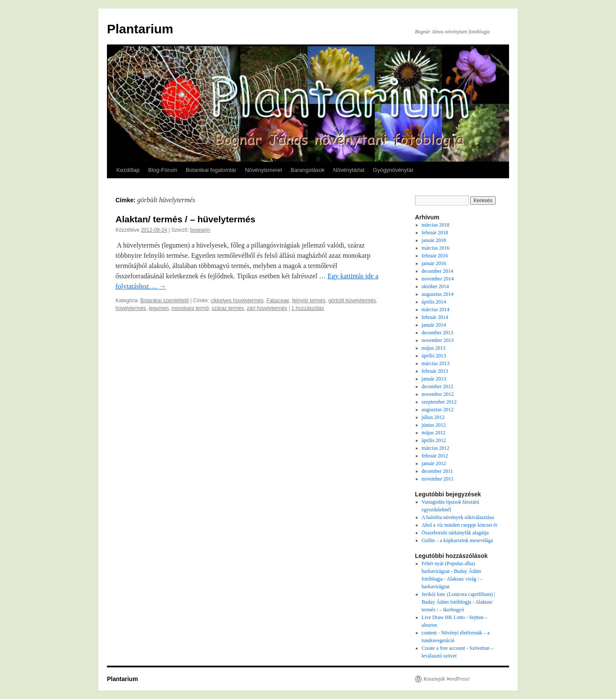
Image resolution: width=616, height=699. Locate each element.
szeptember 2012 (439, 402)
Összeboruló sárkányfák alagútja (455, 533)
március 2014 (436, 310)
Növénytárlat (349, 170)
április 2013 (434, 356)
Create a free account (444, 648)
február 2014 (435, 317)
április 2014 (434, 302)
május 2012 (434, 433)
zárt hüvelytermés (267, 308)
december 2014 (438, 271)
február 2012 (435, 456)
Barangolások (308, 170)
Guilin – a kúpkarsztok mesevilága (458, 540)
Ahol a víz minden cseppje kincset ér (460, 525)
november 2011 (438, 479)
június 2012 (434, 425)
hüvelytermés (131, 308)
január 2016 (434, 263)
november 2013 (438, 340)
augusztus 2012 (438, 410)
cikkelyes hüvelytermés (237, 301)
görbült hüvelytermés (352, 301)
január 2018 (434, 240)
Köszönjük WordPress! (447, 679)
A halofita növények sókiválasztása (458, 517)
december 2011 (437, 471)
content (429, 633)
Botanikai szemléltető (164, 301)
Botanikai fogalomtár (211, 170)
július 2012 (433, 417)
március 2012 (436, 448)
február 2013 (435, 371)
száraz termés (228, 308)
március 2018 (436, 225)
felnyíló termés (309, 301)
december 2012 (438, 386)
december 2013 (438, 333)
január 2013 (434, 379)
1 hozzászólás (308, 308)
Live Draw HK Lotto (443, 617)
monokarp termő (190, 308)
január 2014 (434, 325)
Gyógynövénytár (393, 170)
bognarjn (200, 230)
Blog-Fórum (163, 170)
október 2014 (435, 286)
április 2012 (434, 440)
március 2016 (436, 248)
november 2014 (438, 279)
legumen (159, 308)
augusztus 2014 (438, 294)
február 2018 (435, 233)
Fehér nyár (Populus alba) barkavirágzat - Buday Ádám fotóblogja (452, 571)
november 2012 (438, 394)
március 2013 (436, 363)
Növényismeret (264, 170)
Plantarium (140, 29)
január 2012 (434, 463)
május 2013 (434, 348)
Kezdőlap (128, 170)
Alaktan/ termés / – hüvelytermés (185, 219)
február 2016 (435, 256)
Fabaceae (278, 301)
